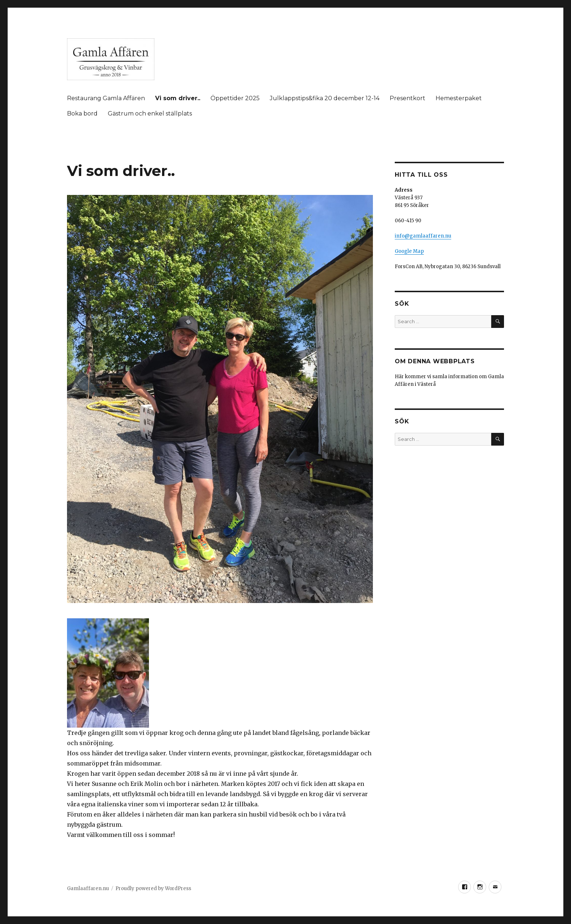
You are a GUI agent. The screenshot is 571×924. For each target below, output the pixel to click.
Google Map (409, 251)
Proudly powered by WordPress (153, 888)
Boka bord (82, 113)
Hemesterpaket (459, 98)
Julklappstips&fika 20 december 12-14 (325, 98)
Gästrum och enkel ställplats (150, 113)
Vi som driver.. (178, 98)
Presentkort (407, 98)
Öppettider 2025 (235, 98)
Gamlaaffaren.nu (88, 888)
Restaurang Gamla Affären (106, 98)
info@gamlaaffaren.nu (423, 236)
